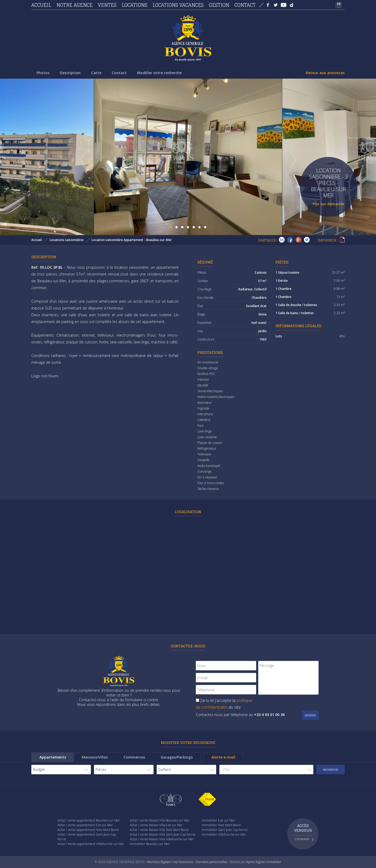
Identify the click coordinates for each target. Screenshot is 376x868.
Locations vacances (178, 5)
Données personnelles (211, 862)
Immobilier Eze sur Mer (218, 820)
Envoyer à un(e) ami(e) (282, 240)
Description (70, 73)
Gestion (219, 5)
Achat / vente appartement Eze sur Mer (85, 825)
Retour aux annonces (325, 73)
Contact (245, 5)
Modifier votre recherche (159, 73)
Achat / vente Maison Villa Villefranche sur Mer (162, 839)
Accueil (41, 5)
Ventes (107, 5)
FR (339, 4)
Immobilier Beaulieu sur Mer (150, 844)
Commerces (134, 757)
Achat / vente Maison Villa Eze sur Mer (156, 825)
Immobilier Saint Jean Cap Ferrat (225, 830)
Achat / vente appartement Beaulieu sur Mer (89, 820)
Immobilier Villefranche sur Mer (224, 834)
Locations (134, 5)
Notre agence (75, 5)
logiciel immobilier (269, 862)
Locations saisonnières (67, 240)
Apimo (251, 862)
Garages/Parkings (177, 757)
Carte (96, 73)
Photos (43, 73)
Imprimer (342, 240)
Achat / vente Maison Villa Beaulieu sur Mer (160, 820)
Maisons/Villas (95, 757)
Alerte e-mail (223, 757)
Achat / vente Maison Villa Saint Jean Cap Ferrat (163, 834)
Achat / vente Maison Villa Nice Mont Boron (159, 830)
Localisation (188, 512)
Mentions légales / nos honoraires (170, 862)
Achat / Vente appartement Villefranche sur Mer (91, 844)
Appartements (53, 757)
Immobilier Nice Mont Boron (221, 825)
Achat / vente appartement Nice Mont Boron (88, 830)
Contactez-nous (188, 646)
